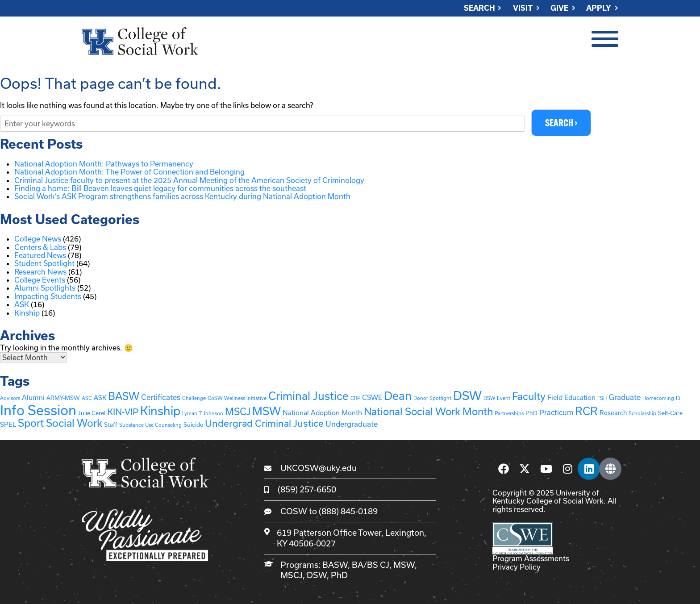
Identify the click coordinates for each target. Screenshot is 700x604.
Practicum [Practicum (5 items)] (556, 412)
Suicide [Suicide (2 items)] (193, 425)
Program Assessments (531, 559)
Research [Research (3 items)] (613, 413)
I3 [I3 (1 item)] (678, 398)
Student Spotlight (44, 263)
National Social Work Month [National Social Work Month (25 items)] (428, 411)
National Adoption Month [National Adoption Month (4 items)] (322, 412)
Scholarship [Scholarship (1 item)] (642, 413)
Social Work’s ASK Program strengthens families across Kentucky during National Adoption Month (182, 196)
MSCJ (292, 575)
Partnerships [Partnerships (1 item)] (509, 413)
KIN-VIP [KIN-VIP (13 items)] (123, 412)
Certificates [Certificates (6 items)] (161, 398)
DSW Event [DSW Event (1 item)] (497, 398)
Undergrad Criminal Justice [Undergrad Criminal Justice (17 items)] (264, 424)
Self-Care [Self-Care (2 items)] (670, 413)
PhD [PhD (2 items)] (531, 413)
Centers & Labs (40, 247)
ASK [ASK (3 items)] (100, 398)
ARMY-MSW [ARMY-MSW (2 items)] (63, 398)
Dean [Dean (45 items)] (398, 396)
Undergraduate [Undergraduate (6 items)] (352, 424)
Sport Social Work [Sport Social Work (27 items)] (60, 423)
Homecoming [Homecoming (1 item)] (658, 398)
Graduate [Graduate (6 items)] (625, 398)
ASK (22, 304)
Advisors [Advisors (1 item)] (10, 398)
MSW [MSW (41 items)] (267, 411)
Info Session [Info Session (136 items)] (38, 410)
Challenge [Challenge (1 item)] (194, 398)
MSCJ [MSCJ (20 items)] (238, 411)
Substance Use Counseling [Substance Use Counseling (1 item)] (150, 425)
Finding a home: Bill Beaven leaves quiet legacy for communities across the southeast (160, 188)
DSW (317, 575)
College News (38, 239)
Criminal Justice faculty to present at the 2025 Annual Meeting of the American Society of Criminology (190, 180)
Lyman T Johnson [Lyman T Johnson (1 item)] (203, 413)
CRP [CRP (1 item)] (355, 398)
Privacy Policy (517, 567)
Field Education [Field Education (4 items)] (571, 398)
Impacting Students (48, 296)
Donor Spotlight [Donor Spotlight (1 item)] (432, 398)
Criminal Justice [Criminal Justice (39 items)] (308, 396)
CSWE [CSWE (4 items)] (372, 398)
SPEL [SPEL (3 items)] (8, 425)
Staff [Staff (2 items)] (111, 425)
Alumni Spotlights (45, 288)
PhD (339, 575)
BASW (335, 565)
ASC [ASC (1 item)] (87, 398)
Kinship (27, 313)
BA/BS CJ (371, 565)
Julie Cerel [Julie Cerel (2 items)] (92, 413)
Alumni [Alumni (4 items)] (33, 398)
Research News (40, 272)
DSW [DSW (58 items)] (467, 396)
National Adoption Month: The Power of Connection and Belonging (129, 172)
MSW (404, 565)
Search (479, 8)
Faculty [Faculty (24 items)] (529, 396)
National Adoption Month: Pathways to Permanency (104, 164)
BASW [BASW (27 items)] (124, 396)
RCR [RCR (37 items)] (586, 411)
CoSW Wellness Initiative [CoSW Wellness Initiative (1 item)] (237, 398)
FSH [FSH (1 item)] (602, 398)
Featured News (40, 255)
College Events (40, 280)
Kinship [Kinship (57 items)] (160, 411)
